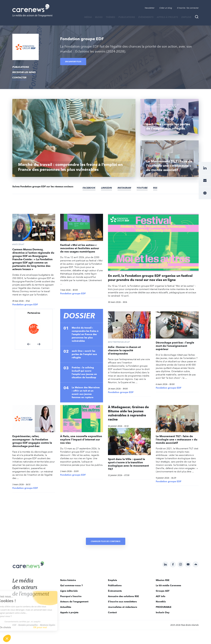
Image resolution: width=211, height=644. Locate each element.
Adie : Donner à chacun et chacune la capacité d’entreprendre (124, 350)
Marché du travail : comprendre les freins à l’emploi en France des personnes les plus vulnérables (85, 334)
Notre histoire (68, 580)
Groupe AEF (163, 591)
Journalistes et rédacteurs (123, 607)
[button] (29, 344)
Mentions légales (48, 625)
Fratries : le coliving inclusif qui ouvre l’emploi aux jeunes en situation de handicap (84, 372)
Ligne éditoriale (69, 591)
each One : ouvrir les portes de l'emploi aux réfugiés (84, 354)
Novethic (161, 602)
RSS (155, 188)
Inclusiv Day (163, 612)
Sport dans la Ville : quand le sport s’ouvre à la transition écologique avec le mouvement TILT (128, 464)
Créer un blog (166, 8)
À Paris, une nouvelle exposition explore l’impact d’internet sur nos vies (81, 440)
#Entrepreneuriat (119, 342)
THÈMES (110, 17)
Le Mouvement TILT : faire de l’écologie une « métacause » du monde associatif (177, 440)
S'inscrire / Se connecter (188, 8)
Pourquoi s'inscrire (71, 596)
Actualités (66, 607)
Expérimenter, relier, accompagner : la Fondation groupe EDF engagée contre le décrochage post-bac (32, 441)
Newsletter (150, 8)
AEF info (161, 596)
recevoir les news (24, 72)
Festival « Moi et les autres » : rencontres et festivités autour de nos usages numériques (80, 248)
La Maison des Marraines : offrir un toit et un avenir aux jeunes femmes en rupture (86, 392)
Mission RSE (163, 580)
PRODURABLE (164, 607)
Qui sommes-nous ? (71, 585)
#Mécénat (18, 244)
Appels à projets (167, 17)
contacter (19, 78)
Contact (112, 612)
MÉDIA (88, 17)
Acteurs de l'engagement (74, 602)
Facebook (89, 188)
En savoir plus (73, 61)
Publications (127, 17)
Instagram (124, 188)
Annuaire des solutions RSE (123, 596)
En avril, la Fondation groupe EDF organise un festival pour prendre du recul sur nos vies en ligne (150, 278)
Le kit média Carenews (168, 585)
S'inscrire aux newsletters (122, 602)
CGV (14, 625)
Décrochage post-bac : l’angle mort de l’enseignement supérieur (175, 346)
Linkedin (106, 188)
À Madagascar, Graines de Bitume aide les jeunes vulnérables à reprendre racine (128, 413)
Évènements (146, 17)
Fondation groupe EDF (25, 304)
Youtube (142, 188)
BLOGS (99, 17)
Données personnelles (28, 625)
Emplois (186, 17)
